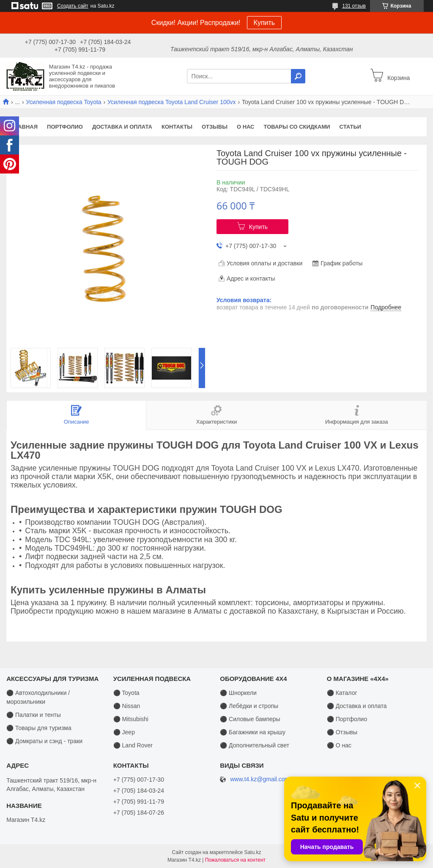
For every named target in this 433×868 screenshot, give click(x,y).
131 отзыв (354, 6)
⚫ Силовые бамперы (250, 719)
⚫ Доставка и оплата (357, 706)
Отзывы (215, 127)
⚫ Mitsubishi (131, 719)
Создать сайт (73, 6)
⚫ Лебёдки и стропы (249, 706)
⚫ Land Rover (133, 745)
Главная (24, 127)
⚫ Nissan (127, 706)
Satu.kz (252, 852)
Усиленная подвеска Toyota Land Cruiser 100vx (171, 102)
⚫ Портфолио (347, 719)
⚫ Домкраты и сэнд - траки (44, 741)
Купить (264, 23)
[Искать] (298, 76)
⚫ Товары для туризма (39, 728)
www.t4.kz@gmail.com (260, 779)
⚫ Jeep (124, 732)
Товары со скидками (297, 127)
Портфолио (65, 127)
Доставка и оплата (122, 127)
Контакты (177, 127)
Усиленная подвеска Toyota (64, 102)
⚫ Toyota (126, 693)
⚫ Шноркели (238, 693)
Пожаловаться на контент (235, 860)
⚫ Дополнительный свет (255, 745)
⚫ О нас (339, 745)
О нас (246, 127)
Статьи (351, 127)
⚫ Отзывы (342, 732)
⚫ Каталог (342, 693)
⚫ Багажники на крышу (253, 732)
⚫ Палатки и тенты (34, 715)
